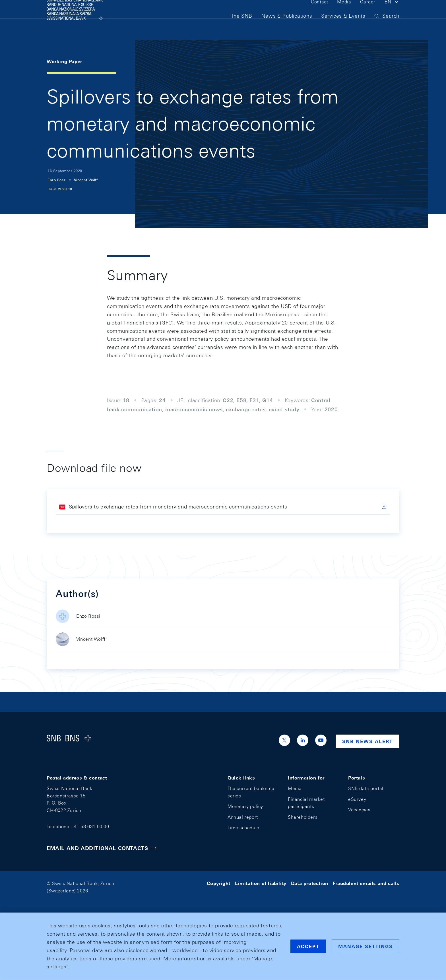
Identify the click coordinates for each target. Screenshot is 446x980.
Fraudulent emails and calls (366, 883)
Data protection (310, 883)
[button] (392, 14)
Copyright (219, 883)
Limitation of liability (261, 883)
